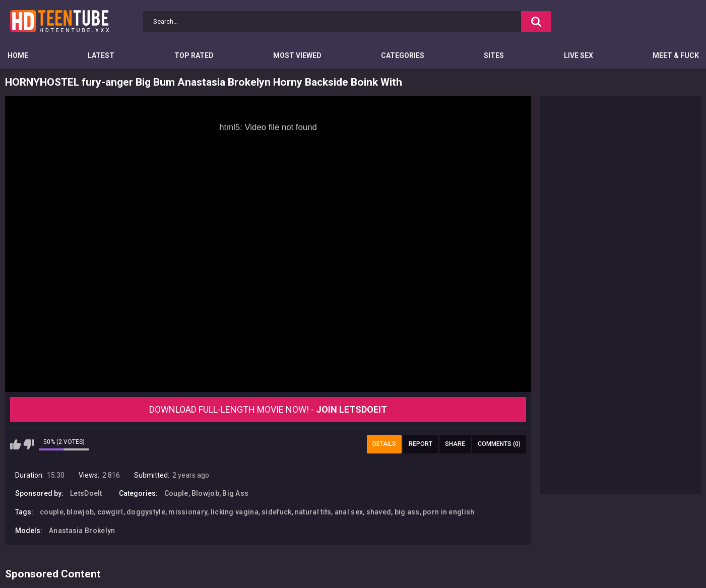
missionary (188, 512)
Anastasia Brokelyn (82, 531)
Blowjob (205, 493)
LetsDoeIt (86, 493)
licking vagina (235, 512)
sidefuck (276, 512)
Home (18, 55)
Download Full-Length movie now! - (268, 409)
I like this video (15, 444)
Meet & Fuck (676, 55)
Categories (403, 55)
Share (455, 444)
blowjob (80, 512)
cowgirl (110, 512)
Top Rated (194, 55)
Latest (101, 55)
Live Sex (579, 55)
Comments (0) (499, 444)
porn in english (449, 512)
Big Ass (235, 493)
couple (52, 512)
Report (421, 444)
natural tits (313, 512)
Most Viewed (297, 55)
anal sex (349, 512)
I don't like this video (28, 444)
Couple (176, 493)
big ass (407, 512)
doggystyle (146, 512)
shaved (379, 512)
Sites (494, 55)
